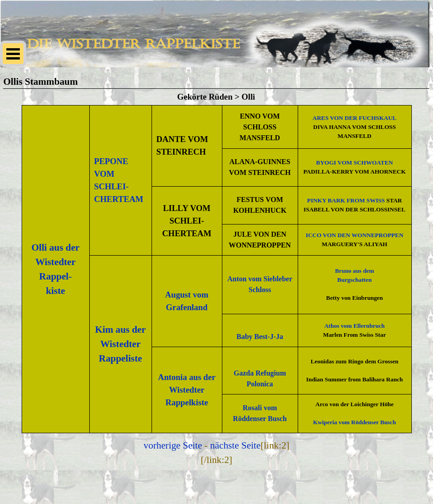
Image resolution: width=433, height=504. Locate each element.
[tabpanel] (216, 269)
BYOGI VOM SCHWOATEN (355, 163)
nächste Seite (235, 445)
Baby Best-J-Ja (260, 337)
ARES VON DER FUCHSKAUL (355, 118)
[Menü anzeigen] (13, 54)
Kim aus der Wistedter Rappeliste (121, 344)
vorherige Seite (173, 445)
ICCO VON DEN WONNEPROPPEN (355, 235)
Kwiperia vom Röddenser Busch (355, 422)
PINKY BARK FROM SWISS (346, 200)
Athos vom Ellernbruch (355, 326)
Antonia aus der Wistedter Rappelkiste (187, 390)
